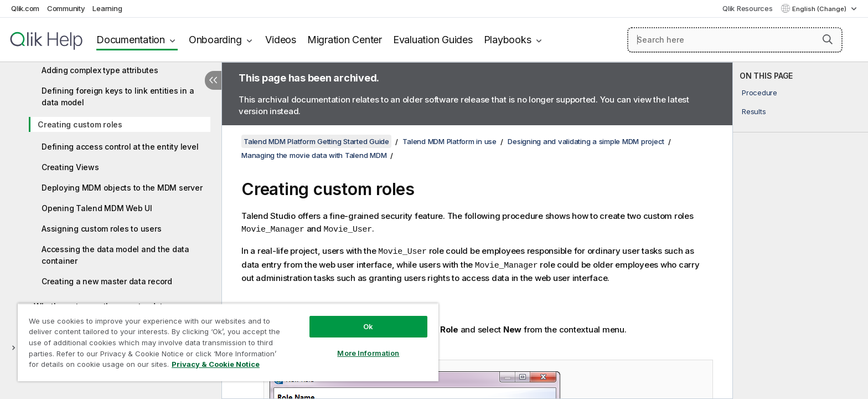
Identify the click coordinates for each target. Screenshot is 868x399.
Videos (281, 40)
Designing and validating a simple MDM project (586, 141)
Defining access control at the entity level (120, 147)
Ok (368, 326)
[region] (228, 342)
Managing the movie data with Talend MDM (314, 155)
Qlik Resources (748, 8)
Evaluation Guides (433, 40)
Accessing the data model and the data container (115, 255)
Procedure (759, 93)
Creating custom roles (80, 124)
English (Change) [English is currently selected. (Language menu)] (820, 9)
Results (754, 111)
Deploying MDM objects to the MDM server (122, 188)
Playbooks (508, 40)
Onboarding (215, 40)
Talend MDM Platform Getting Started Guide (316, 141)
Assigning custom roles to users (101, 229)
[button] (828, 39)
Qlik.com (25, 8)
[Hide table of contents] (213, 80)
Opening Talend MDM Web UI (97, 208)
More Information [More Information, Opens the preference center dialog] (368, 353)
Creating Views (70, 167)
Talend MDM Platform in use (449, 141)
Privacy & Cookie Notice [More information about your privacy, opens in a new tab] (216, 364)
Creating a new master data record (107, 281)
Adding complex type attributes (100, 70)
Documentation (131, 40)
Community (66, 8)
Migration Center (345, 40)
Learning (107, 8)
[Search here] (735, 40)
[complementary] (800, 231)
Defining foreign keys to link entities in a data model (118, 96)
